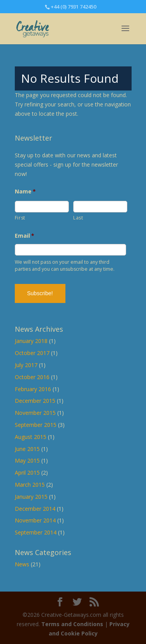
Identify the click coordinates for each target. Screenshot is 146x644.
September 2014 (36, 532)
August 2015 (31, 437)
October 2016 (32, 377)
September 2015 (36, 425)
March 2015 (30, 485)
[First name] (42, 207)
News (22, 564)
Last (78, 218)
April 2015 (27, 473)
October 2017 (32, 353)
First (20, 218)
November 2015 (35, 413)
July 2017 (26, 365)
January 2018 (31, 341)
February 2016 (33, 389)
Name (26, 191)
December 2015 (35, 401)
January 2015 (31, 497)
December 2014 (35, 509)
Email (25, 236)
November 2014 (35, 520)
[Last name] (100, 207)
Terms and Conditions (72, 624)
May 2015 (27, 460)
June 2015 (27, 449)
